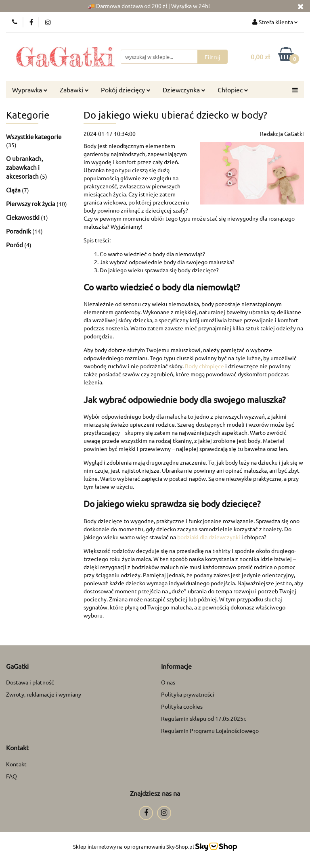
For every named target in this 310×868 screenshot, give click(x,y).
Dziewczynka (184, 90)
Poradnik (19, 231)
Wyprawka (30, 90)
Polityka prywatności (188, 694)
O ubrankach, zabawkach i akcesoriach (25, 167)
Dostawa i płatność (30, 682)
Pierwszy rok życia (31, 203)
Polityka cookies (182, 706)
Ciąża (14, 190)
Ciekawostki (23, 217)
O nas (168, 682)
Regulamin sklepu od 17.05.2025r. (204, 718)
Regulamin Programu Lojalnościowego (210, 730)
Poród (15, 245)
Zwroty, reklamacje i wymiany (44, 694)
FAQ (12, 776)
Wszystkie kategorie (34, 137)
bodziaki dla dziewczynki (209, 537)
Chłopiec (233, 90)
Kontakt (16, 764)
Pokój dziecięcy (126, 90)
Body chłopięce (204, 366)
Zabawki (74, 90)
